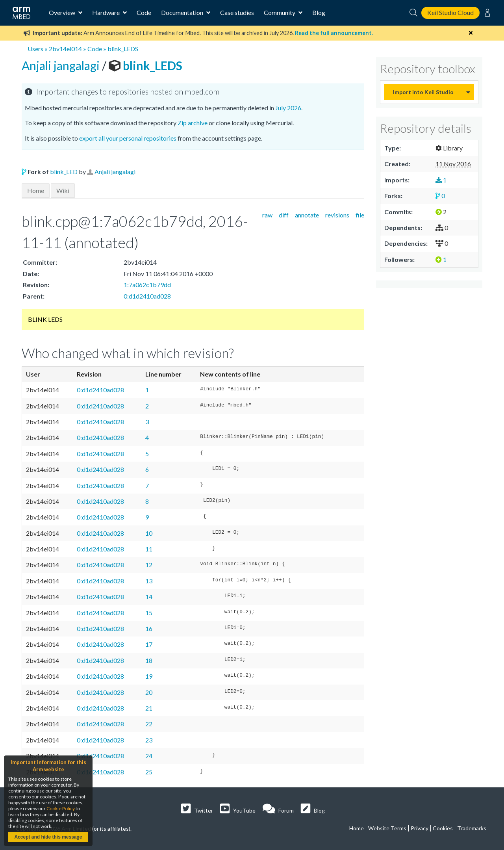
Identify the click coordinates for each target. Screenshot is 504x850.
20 (149, 692)
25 (149, 772)
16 (149, 628)
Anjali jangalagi (62, 65)
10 (149, 533)
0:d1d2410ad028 (147, 296)
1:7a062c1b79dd (147, 285)
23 (149, 740)
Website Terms (387, 828)
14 (149, 597)
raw (267, 215)
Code (144, 12)
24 (149, 756)
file (360, 215)
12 (149, 565)
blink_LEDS (123, 49)
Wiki (63, 190)
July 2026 (288, 108)
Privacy (420, 828)
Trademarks (472, 828)
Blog (319, 12)
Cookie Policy (61, 808)
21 (149, 708)
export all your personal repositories (128, 138)
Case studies (237, 12)
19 (149, 676)
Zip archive (193, 123)
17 (149, 644)
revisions (337, 215)
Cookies (443, 828)
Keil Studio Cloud (450, 12)
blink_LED (64, 172)
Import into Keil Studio (423, 92)
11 (149, 549)
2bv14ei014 (65, 49)
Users (35, 49)
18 (149, 660)
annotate (307, 215)
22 (149, 724)
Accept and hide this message (48, 837)
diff (284, 215)
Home (36, 190)
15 (149, 613)
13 (149, 581)
